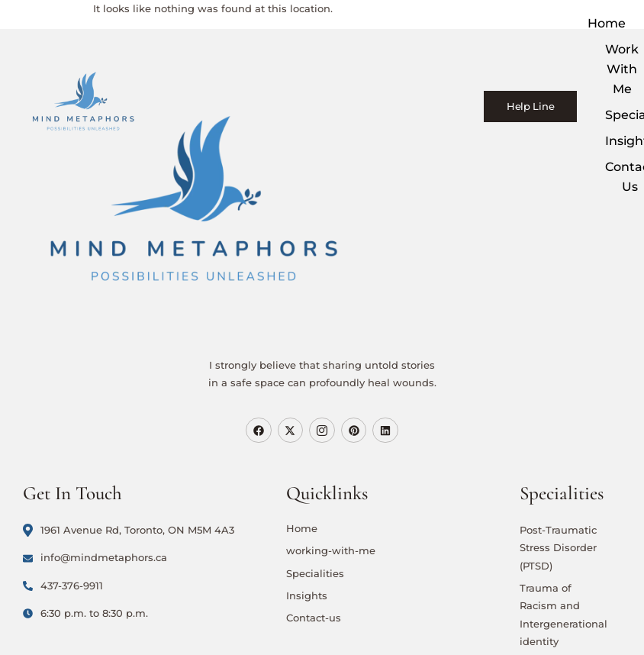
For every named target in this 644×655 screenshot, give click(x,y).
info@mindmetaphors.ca (95, 557)
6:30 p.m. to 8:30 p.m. (85, 613)
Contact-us (314, 618)
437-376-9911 (63, 586)
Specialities (315, 573)
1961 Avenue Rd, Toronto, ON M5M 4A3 (129, 530)
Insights (307, 595)
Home (607, 23)
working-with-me (331, 550)
